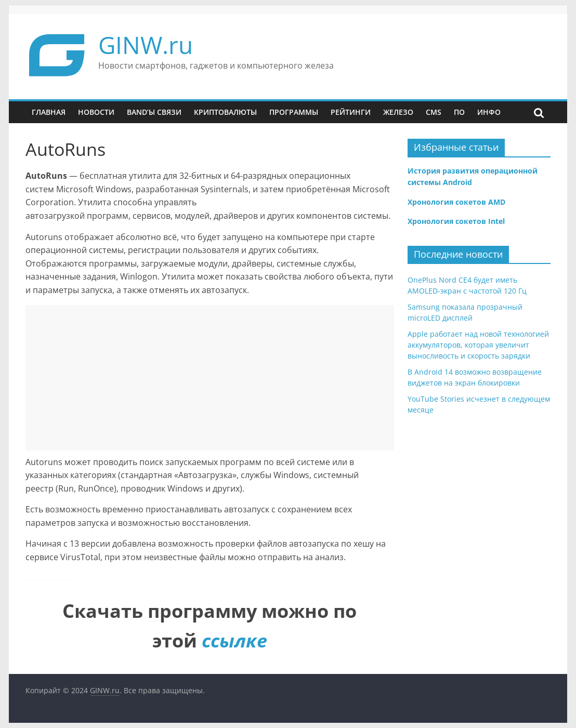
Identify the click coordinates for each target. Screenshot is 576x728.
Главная (49, 112)
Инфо (489, 112)
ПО (459, 112)
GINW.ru (146, 45)
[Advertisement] (210, 378)
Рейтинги (351, 112)
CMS (434, 112)
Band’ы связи (154, 112)
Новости (96, 112)
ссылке (234, 640)
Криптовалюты (225, 112)
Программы (294, 112)
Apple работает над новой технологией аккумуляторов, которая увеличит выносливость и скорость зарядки (478, 345)
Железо (398, 112)
